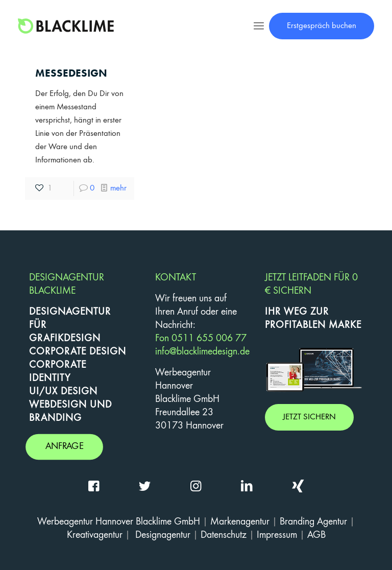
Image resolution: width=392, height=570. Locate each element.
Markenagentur (240, 522)
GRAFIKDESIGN (65, 339)
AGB (316, 535)
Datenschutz (224, 535)
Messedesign (71, 73)
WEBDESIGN (58, 405)
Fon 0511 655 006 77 (201, 339)
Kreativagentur (95, 535)
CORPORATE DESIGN (78, 352)
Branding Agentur (313, 522)
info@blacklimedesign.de (202, 352)
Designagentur (163, 535)
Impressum (277, 535)
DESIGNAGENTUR (70, 312)
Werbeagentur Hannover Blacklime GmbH (119, 522)
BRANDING (55, 418)
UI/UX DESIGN (63, 392)
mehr (118, 188)
